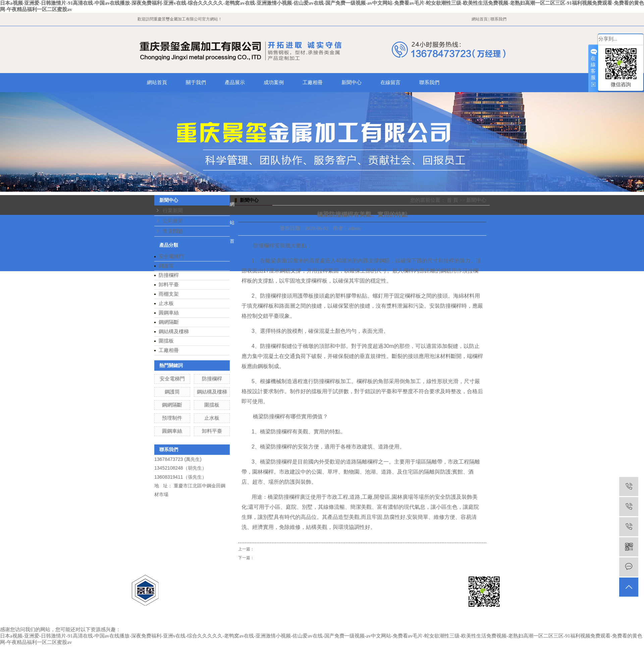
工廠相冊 (313, 82)
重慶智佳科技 (338, 604)
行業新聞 (173, 210)
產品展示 (235, 82)
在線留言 (390, 82)
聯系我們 (498, 19)
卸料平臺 (169, 285)
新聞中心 (352, 82)
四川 (382, 578)
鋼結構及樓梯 (174, 331)
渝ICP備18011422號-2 (325, 596)
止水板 (166, 303)
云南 (406, 578)
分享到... (608, 39)
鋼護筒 (166, 266)
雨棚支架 (169, 294)
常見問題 (173, 231)
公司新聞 (173, 221)
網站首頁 (480, 19)
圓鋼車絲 (169, 313)
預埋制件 (172, 418)
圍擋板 (166, 341)
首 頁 (452, 200)
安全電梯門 (171, 256)
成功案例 (274, 82)
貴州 (370, 578)
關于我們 (196, 82)
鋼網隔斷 (169, 322)
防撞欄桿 (169, 275)
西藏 (394, 578)
